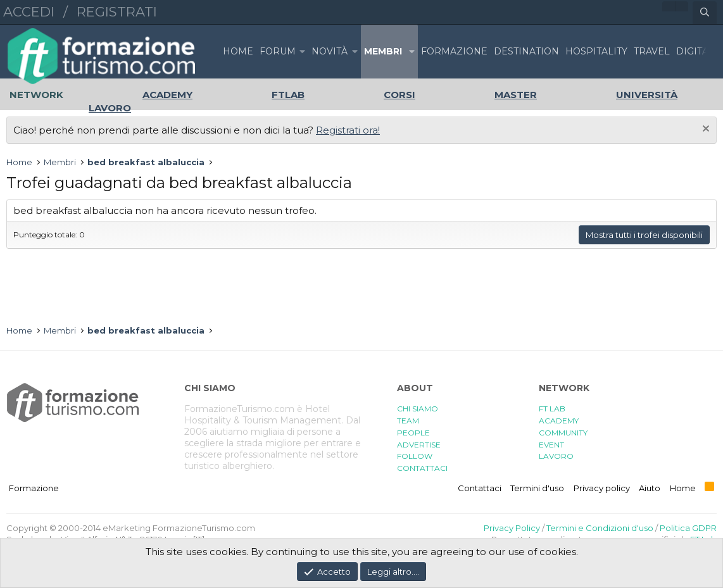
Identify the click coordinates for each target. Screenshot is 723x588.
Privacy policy (602, 488)
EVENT (551, 445)
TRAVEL (652, 51)
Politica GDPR (688, 528)
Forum (278, 51)
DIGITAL (695, 51)
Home (238, 51)
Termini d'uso (537, 488)
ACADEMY (559, 421)
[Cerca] (705, 13)
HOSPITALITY (596, 51)
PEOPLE (413, 433)
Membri (383, 51)
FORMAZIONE (454, 51)
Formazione (34, 488)
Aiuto (650, 488)
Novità (330, 51)
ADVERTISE (419, 445)
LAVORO (556, 456)
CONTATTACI (422, 468)
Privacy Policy (512, 528)
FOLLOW (415, 456)
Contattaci (480, 488)
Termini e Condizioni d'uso (600, 528)
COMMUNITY (563, 433)
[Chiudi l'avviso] (704, 130)
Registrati (117, 12)
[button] (302, 52)
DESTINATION (526, 51)
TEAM (408, 421)
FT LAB (552, 409)
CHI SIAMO (418, 409)
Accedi (29, 12)
